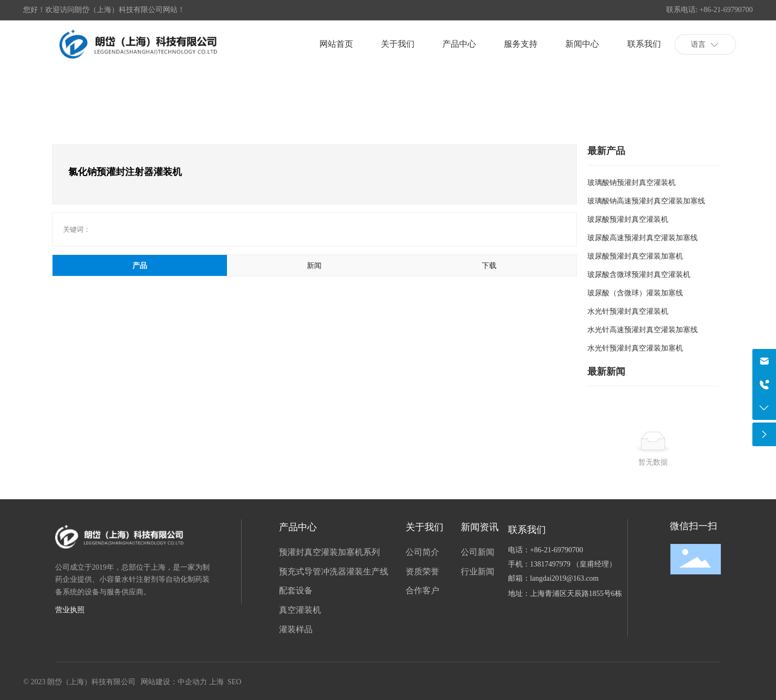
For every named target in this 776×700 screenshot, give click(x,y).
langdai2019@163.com (565, 578)
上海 (216, 682)
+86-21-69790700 (557, 550)
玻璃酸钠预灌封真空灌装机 (632, 182)
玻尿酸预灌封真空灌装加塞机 (635, 256)
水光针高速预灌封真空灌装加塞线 (643, 330)
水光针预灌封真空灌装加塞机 (635, 348)
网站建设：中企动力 (174, 682)
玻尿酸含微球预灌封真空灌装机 (639, 274)
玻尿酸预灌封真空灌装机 (628, 219)
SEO (234, 682)
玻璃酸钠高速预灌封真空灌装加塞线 (646, 201)
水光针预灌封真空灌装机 (628, 311)
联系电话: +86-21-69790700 (710, 10)
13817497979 (551, 564)
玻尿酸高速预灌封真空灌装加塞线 (643, 238)
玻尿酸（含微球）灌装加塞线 (635, 293)
